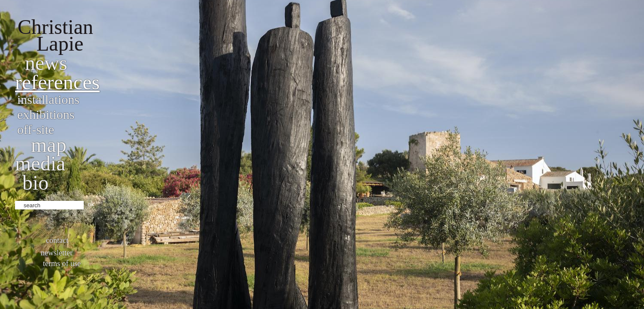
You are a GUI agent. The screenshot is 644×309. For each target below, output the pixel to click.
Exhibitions (46, 114)
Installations (48, 99)
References (57, 82)
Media (40, 163)
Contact (57, 240)
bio (35, 183)
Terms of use (62, 264)
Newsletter (57, 253)
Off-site (36, 129)
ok (91, 204)
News (46, 63)
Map (49, 145)
